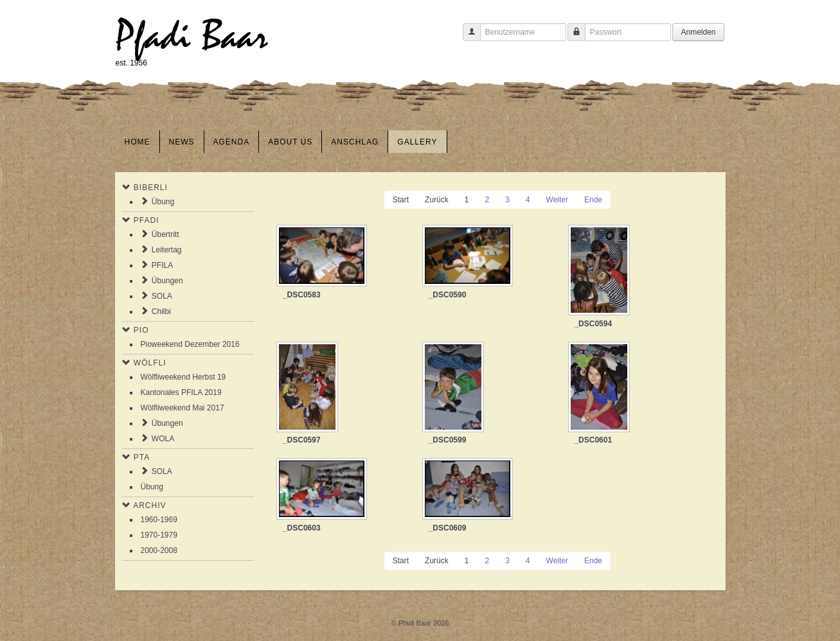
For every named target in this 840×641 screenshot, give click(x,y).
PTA (142, 457)
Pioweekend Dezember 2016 (190, 344)
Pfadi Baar (192, 36)
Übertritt (165, 234)
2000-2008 (159, 550)
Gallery (417, 142)
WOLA (163, 439)
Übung (163, 202)
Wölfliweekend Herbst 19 (183, 377)
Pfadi (147, 220)
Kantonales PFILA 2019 (181, 392)
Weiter (557, 200)
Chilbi (161, 312)
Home (138, 142)
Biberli (151, 188)
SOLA (162, 296)
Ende (593, 200)
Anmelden (698, 32)
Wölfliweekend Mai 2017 (183, 408)
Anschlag (355, 142)
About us (290, 142)
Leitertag (167, 250)
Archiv (149, 505)
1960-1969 (159, 520)
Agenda (232, 142)
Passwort (572, 38)
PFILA (162, 265)
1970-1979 (159, 535)
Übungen (167, 281)
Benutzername (467, 38)
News (182, 142)
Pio (141, 330)
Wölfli (150, 363)
